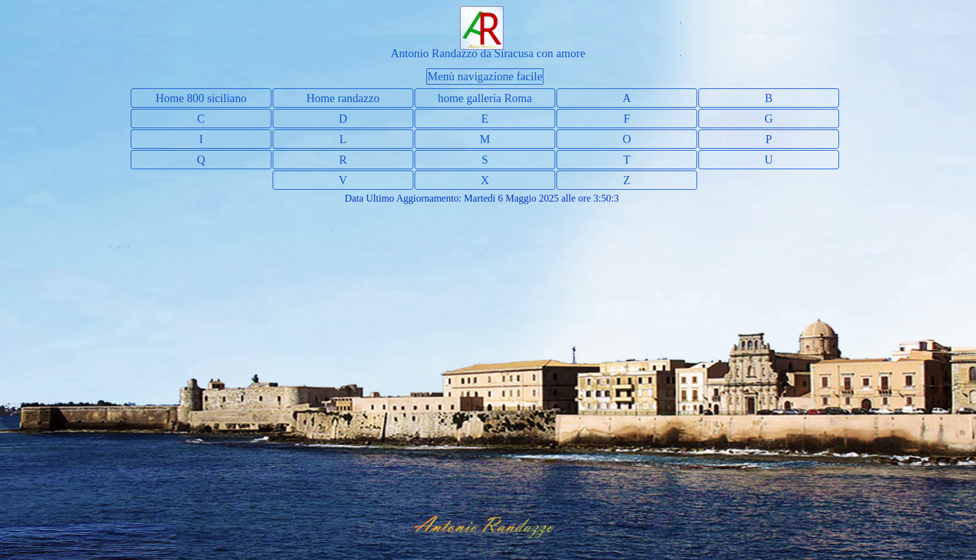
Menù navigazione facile (485, 76)
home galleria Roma (485, 98)
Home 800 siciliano (201, 98)
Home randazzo (343, 98)
